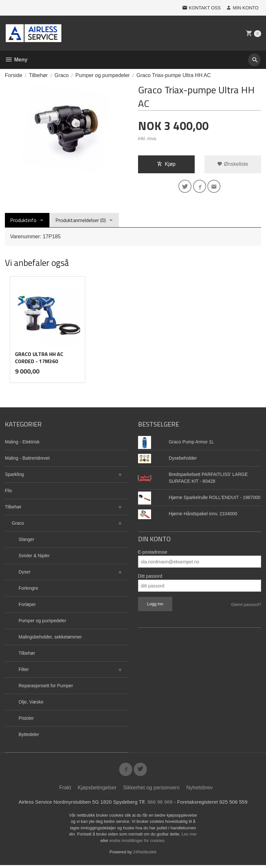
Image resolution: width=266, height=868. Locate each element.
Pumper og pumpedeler (42, 622)
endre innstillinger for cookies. (138, 843)
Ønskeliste (233, 164)
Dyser (25, 573)
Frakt (65, 790)
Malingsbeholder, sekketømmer (50, 638)
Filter (24, 671)
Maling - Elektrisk (22, 443)
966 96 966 (161, 804)
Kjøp (166, 164)
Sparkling (14, 476)
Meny (16, 60)
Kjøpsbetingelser (97, 790)
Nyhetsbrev (199, 790)
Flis (8, 492)
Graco (18, 525)
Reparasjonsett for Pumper (46, 687)
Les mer (189, 837)
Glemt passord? (246, 606)
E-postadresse (153, 554)
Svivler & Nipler (34, 557)
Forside (14, 75)
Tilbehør (13, 508)
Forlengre (28, 590)
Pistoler (26, 720)
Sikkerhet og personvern (151, 790)
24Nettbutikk (145, 855)
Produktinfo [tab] (23, 221)
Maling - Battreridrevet (27, 460)
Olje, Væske (31, 704)
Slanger (26, 541)
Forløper (27, 606)
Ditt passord (150, 578)
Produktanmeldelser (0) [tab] (81, 221)
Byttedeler (29, 736)
